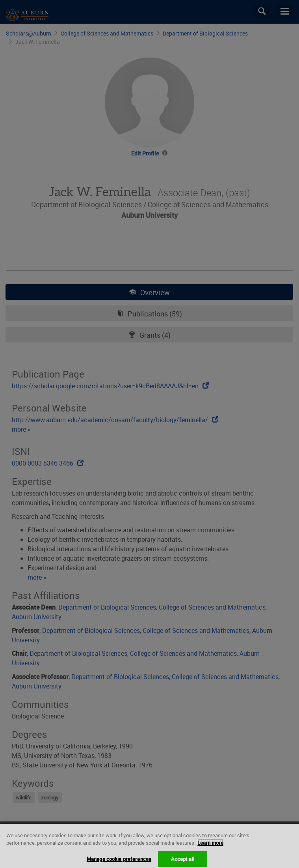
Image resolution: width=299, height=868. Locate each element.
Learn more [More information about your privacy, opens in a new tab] (210, 846)
